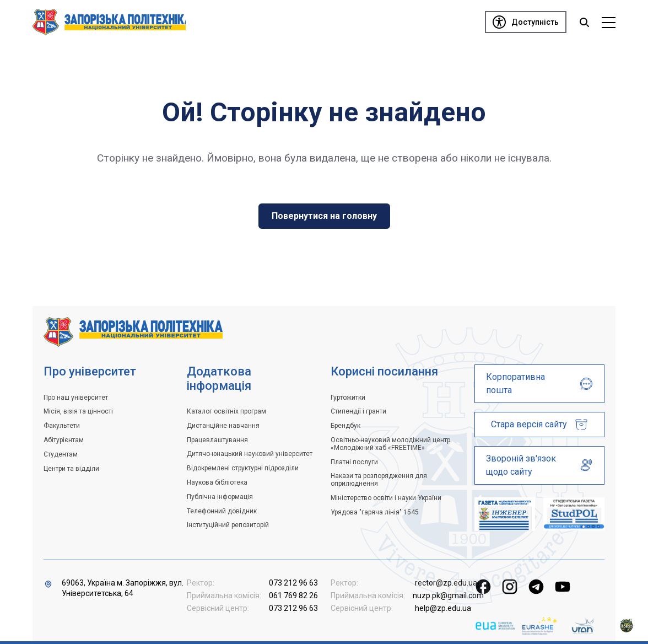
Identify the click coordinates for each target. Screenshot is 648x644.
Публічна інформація (220, 497)
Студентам (61, 454)
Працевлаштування (217, 440)
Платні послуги (354, 462)
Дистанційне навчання (223, 426)
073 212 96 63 (293, 583)
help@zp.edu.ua (443, 608)
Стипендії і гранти (358, 411)
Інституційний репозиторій (228, 525)
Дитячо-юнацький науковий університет (250, 454)
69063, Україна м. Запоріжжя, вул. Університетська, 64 (123, 588)
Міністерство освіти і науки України (386, 498)
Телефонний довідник (222, 511)
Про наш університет (76, 398)
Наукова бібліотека (217, 482)
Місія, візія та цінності (78, 411)
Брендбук (345, 426)
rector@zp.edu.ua (446, 583)
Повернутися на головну (324, 216)
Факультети (62, 426)
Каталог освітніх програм (226, 411)
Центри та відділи (71, 469)
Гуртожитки (348, 398)
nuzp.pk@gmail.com (448, 595)
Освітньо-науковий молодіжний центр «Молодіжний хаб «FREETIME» (390, 444)
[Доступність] (526, 22)
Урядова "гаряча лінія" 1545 (375, 512)
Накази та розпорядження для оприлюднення (379, 480)
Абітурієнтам (64, 440)
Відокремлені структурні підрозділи (243, 468)
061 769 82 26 (293, 595)
